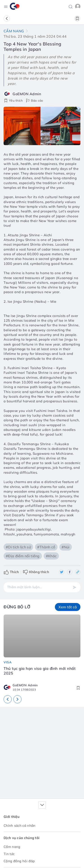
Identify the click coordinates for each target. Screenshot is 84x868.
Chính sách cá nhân (19, 826)
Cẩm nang (14, 31)
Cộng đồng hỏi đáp (19, 861)
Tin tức (9, 854)
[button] (71, 6)
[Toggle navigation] (6, 6)
